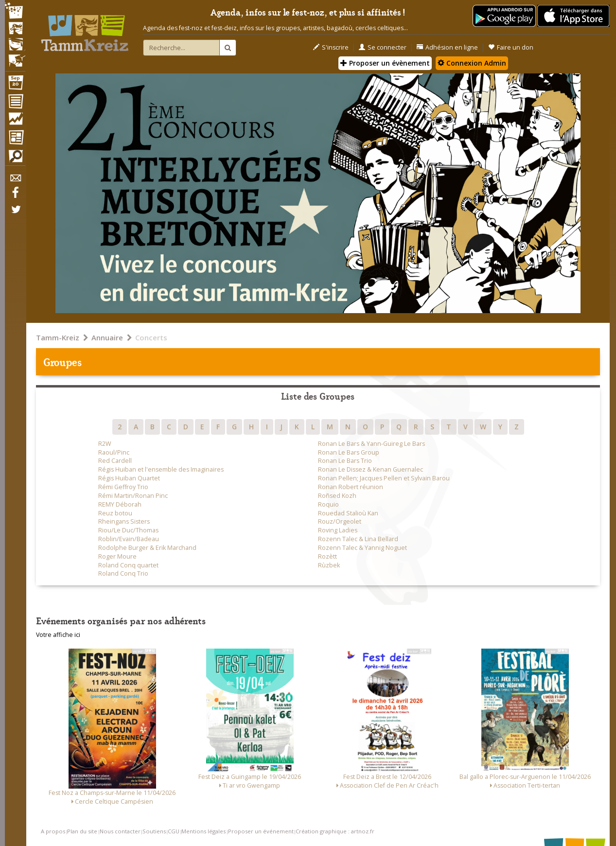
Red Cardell (115, 461)
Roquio (328, 504)
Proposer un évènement (385, 63)
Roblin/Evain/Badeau (129, 539)
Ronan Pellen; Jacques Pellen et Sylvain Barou (384, 478)
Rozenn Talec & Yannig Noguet (362, 548)
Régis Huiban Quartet (129, 478)
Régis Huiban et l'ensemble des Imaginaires (161, 469)
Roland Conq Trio (123, 573)
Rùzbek (329, 565)
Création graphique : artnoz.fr (335, 831)
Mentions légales (203, 831)
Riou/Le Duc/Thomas (128, 530)
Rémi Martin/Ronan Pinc (133, 496)
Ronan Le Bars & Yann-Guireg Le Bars (371, 444)
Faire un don (511, 47)
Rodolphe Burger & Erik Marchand (147, 548)
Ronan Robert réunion (351, 487)
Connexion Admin (472, 63)
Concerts (151, 337)
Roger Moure (117, 556)
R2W (105, 444)
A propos (53, 831)
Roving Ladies (338, 530)
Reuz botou (115, 513)
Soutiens (154, 831)
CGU (174, 831)
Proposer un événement (261, 831)
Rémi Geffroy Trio (123, 487)
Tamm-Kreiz (58, 337)
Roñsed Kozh (337, 496)
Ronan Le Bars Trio (345, 461)
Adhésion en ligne (447, 47)
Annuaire (107, 337)
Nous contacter (120, 831)
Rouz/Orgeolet (340, 521)
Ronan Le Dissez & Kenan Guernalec (370, 469)
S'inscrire (331, 47)
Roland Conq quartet (128, 565)
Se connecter (383, 47)
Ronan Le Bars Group (349, 452)
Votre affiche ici (58, 635)
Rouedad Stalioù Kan (348, 513)
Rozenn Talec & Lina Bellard (358, 539)
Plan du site (82, 831)
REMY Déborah (120, 504)
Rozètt (327, 556)
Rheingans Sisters (124, 521)
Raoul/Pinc (114, 452)
